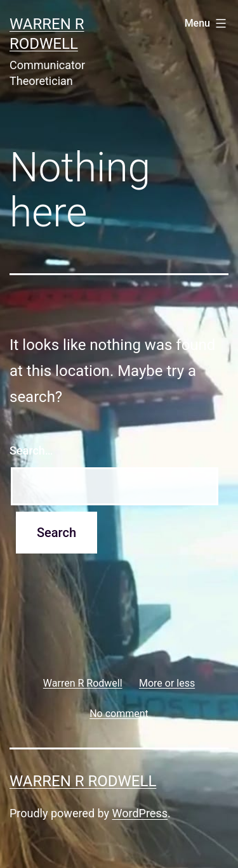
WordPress (140, 813)
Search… (31, 450)
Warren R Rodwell (83, 781)
